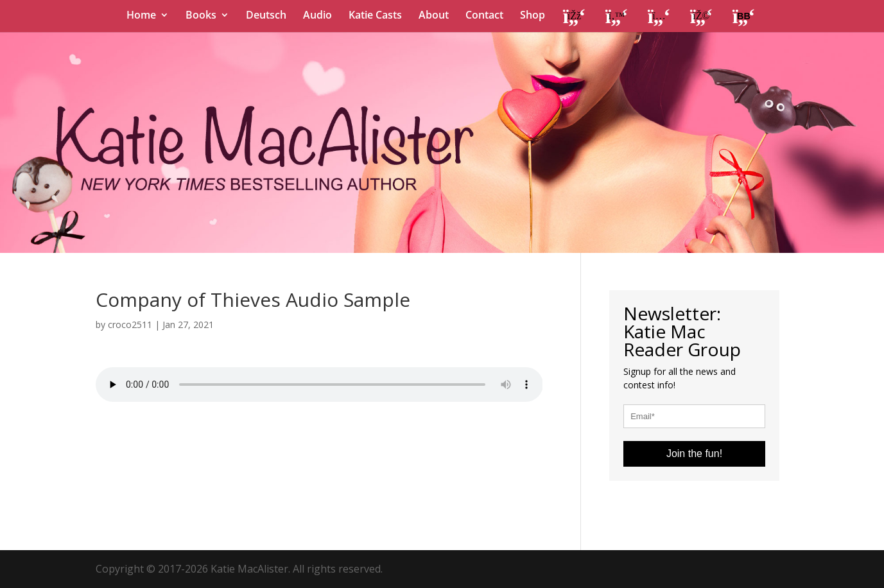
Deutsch (266, 16)
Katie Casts (375, 16)
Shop (533, 16)
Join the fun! (694, 454)
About (434, 16)
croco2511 (130, 324)
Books (201, 16)
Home (141, 16)
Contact (484, 16)
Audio (317, 16)
